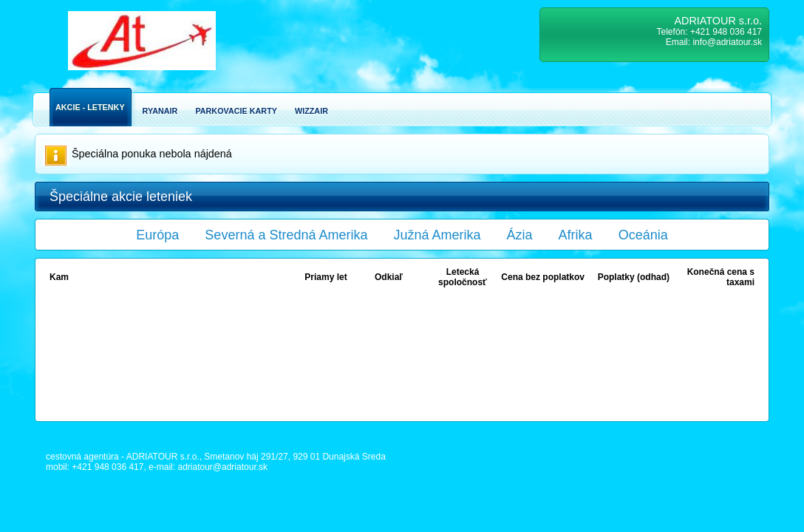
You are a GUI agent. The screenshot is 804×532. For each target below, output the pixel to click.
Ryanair (160, 111)
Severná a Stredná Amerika (286, 235)
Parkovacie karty (236, 111)
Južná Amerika (437, 235)
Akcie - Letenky (90, 107)
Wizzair (311, 111)
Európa (157, 235)
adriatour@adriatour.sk (222, 467)
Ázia (520, 235)
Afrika (576, 235)
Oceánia (643, 235)
